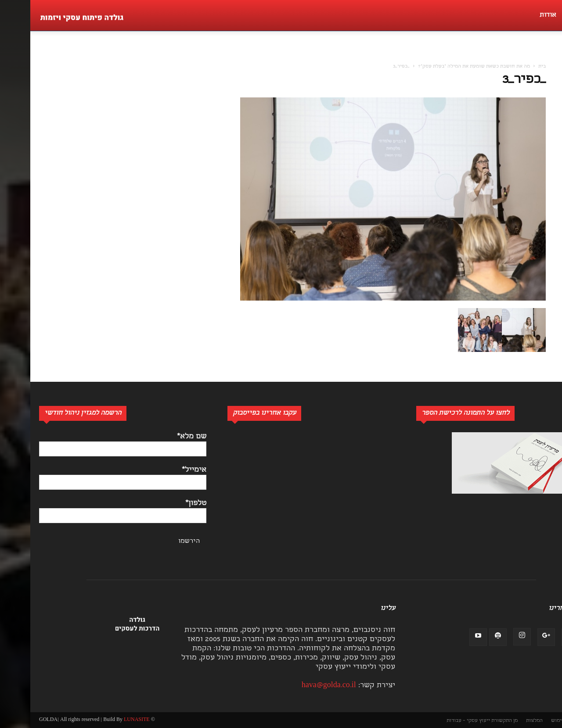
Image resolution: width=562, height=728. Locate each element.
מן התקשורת (474, 721)
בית (512, 67)
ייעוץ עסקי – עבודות (438, 721)
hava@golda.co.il (299, 686)
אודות (518, 15)
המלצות (504, 721)
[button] (551, 55)
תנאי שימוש (533, 721)
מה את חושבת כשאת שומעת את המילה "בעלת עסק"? (444, 67)
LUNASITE (106, 720)
